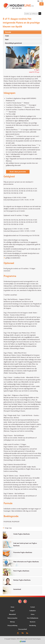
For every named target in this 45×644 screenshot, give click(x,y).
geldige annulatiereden (13, 258)
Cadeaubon (33, 611)
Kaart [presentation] (7, 39)
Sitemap (12, 622)
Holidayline (13, 639)
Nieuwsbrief (12, 614)
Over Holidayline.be (33, 618)
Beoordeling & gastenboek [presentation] (13, 43)
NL (38, 1)
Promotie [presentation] (8, 32)
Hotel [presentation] (7, 36)
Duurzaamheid (23, 629)
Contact (33, 607)
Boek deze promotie (18, 172)
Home (12, 607)
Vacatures (33, 622)
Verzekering (33, 625)
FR (42, 1)
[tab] (22, 32)
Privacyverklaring (12, 625)
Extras (33, 614)
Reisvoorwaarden (12, 618)
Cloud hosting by (37, 639)
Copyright (8, 639)
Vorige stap (8, 528)
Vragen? (12, 611)
